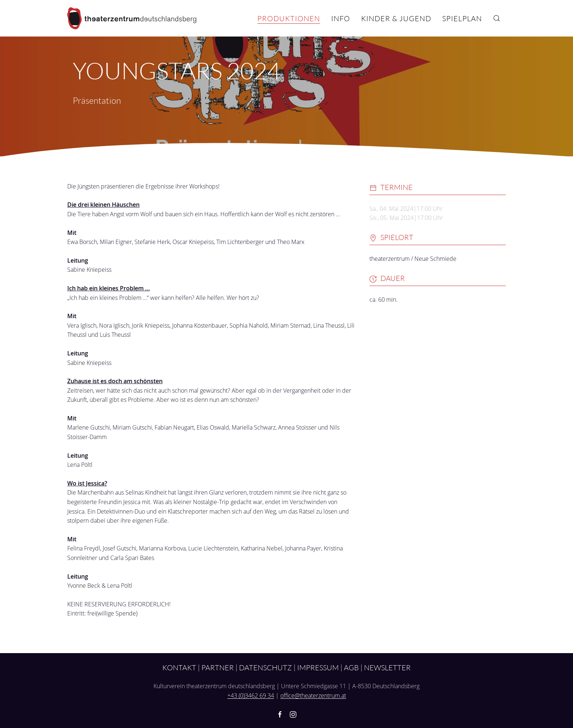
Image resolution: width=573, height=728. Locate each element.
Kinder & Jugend (396, 18)
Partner (218, 667)
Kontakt (179, 667)
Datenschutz (265, 667)
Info (341, 18)
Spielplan (462, 18)
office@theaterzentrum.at (313, 695)
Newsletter (387, 667)
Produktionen (289, 18)
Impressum (318, 667)
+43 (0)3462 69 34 (251, 695)
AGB (351, 667)
